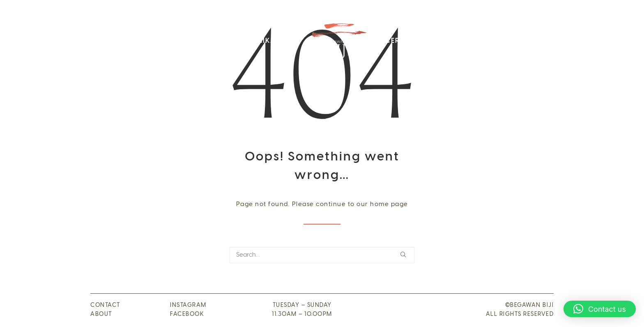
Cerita (398, 41)
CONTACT (105, 305)
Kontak (475, 41)
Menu (222, 41)
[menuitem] (146, 41)
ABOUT (101, 314)
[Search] (322, 255)
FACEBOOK (187, 314)
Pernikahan (268, 41)
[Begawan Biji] (338, 41)
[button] (403, 254)
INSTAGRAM (188, 305)
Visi (192, 41)
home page (389, 204)
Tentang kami (146, 41)
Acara (436, 41)
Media (513, 41)
